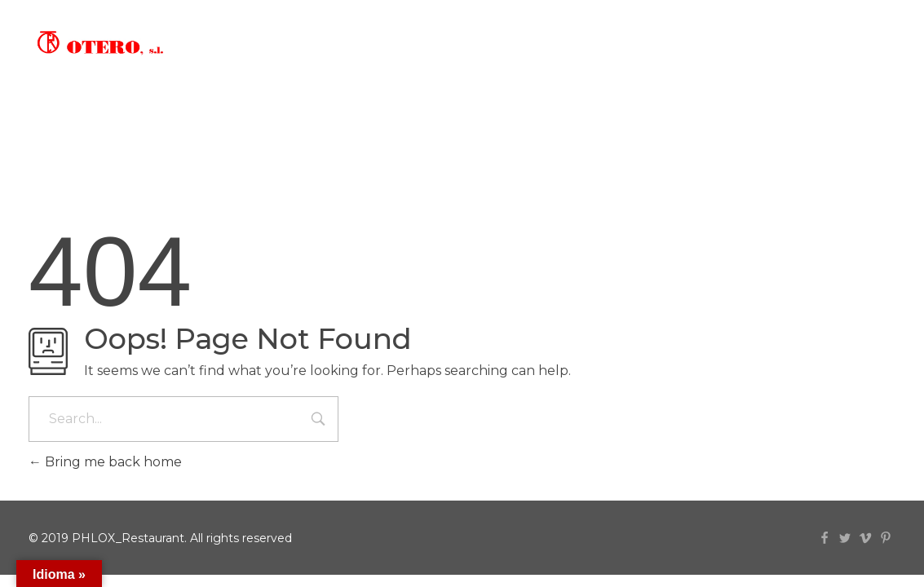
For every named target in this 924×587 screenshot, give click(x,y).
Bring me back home (105, 462)
